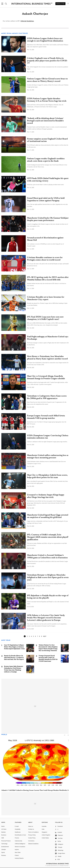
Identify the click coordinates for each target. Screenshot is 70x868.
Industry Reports (19, 858)
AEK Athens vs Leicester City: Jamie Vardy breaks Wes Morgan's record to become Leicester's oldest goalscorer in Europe (46, 618)
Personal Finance (6, 841)
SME (3, 838)
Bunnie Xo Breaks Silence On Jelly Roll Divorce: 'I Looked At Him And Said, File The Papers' (14, 657)
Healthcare (18, 832)
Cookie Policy (32, 838)
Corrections (31, 841)
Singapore (44, 832)
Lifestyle (4, 849)
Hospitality (18, 829)
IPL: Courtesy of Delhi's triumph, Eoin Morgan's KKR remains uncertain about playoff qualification (48, 537)
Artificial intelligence (20, 844)
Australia (44, 826)
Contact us (31, 829)
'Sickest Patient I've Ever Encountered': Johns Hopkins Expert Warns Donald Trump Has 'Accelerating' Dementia (48, 648)
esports (17, 849)
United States (45, 838)
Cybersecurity (18, 841)
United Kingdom (46, 835)
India (43, 829)
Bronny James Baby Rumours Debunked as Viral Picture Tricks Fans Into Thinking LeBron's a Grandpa (14, 669)
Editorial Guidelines (27, 21)
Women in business (20, 847)
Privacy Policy (32, 835)
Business (4, 835)
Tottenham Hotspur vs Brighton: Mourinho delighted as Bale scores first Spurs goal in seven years (48, 578)
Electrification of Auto (20, 835)
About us (31, 826)
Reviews (4, 855)
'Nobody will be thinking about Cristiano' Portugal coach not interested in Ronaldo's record (45, 121)
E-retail (17, 826)
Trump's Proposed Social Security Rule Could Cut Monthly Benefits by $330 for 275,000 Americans (48, 658)
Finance (17, 838)
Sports (3, 852)
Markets (3, 832)
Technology (4, 844)
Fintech (17, 855)
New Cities (18, 852)
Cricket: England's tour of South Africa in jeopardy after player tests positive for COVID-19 (47, 61)
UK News (4, 829)
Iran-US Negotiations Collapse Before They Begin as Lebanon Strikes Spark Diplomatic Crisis (14, 647)
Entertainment (5, 847)
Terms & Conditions (33, 832)
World (4, 735)
